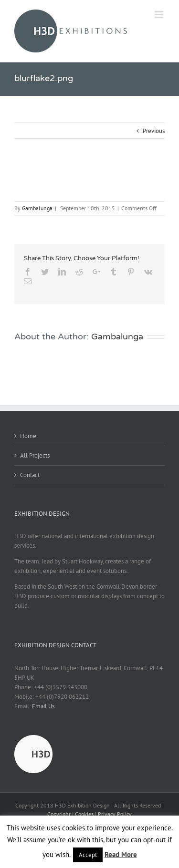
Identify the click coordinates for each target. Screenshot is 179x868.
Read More (121, 854)
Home (28, 436)
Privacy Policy (115, 814)
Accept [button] (88, 855)
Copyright (59, 814)
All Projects (35, 455)
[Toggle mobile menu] (160, 15)
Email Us (43, 706)
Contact (30, 475)
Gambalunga (37, 208)
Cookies (84, 814)
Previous (154, 131)
